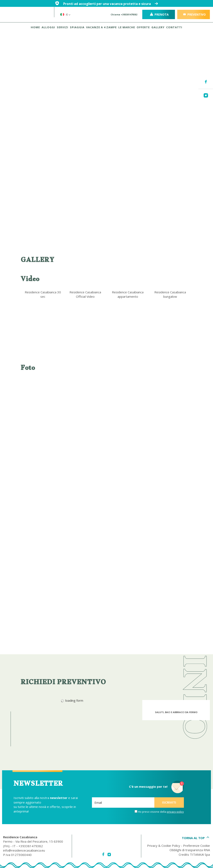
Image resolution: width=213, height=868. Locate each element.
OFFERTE (143, 27)
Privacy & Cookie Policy (164, 846)
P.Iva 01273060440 (17, 855)
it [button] (69, 17)
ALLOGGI (48, 27)
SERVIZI (63, 27)
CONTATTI (174, 27)
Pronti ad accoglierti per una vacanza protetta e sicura (106, 4)
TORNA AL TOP (196, 838)
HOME (35, 27)
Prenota (159, 14)
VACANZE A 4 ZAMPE (101, 27)
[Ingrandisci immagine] (43, 399)
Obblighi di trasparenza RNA (190, 850)
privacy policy (175, 812)
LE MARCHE (127, 27)
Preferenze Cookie (196, 846)
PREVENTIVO (194, 14)
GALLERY (158, 27)
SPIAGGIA (77, 27)
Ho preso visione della (161, 812)
